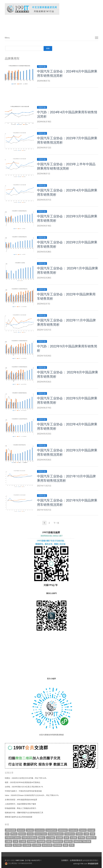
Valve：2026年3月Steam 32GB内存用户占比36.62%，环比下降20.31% (32, 795)
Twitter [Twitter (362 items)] (79, 834)
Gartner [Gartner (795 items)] (83, 830)
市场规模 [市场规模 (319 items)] (31, 841)
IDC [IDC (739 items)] (7, 834)
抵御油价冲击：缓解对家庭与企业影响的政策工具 (24, 813)
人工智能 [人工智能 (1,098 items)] (51, 838)
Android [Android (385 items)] (21, 830)
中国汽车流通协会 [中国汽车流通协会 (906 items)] (30, 838)
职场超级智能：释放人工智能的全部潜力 (21, 808)
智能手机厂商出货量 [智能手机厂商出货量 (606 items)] (82, 841)
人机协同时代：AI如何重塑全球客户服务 (20, 804)
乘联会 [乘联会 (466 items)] (42, 838)
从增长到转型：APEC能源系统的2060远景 (21, 800)
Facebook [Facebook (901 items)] (73, 830)
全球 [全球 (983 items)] (66, 838)
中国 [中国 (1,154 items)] (92, 834)
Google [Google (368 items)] (91, 830)
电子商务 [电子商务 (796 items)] (17, 845)
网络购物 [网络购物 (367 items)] (58, 845)
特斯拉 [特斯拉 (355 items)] (9, 845)
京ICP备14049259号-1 (33, 860)
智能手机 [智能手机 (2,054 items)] (68, 841)
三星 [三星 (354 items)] (86, 834)
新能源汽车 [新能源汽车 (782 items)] (58, 841)
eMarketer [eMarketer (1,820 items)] (63, 830)
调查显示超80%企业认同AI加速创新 (19, 817)
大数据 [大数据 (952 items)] (9, 841)
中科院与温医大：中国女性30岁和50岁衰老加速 (23, 791)
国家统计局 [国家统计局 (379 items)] (91, 838)
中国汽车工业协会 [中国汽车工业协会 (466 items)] (13, 838)
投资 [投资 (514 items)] (49, 841)
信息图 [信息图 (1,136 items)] (59, 838)
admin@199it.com (80, 864)
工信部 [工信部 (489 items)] (23, 841)
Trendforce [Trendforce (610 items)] (70, 834)
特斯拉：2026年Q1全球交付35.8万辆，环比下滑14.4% (26, 778)
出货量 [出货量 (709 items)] (73, 838)
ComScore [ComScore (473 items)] (40, 830)
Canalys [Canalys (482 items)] (30, 830)
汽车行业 (42, 67)
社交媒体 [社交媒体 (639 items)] (27, 845)
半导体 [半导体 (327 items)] (81, 838)
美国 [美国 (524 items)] (66, 845)
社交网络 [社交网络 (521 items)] (37, 845)
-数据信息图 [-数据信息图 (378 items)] (11, 830)
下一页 (56, 523)
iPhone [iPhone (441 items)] (14, 834)
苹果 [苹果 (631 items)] (72, 845)
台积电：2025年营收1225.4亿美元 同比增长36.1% (24, 787)
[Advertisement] (45, 24)
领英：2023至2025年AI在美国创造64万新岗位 (23, 782)
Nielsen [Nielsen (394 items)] (22, 834)
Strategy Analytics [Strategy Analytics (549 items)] (56, 834)
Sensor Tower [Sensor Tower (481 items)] (41, 834)
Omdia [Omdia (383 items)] (30, 834)
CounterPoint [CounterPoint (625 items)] (51, 830)
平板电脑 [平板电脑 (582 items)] (41, 841)
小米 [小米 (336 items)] (16, 841)
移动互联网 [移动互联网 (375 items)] (47, 845)
